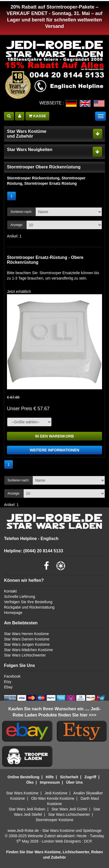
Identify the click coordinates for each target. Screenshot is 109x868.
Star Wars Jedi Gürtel (69, 809)
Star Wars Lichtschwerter (25, 655)
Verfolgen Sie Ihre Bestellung (28, 602)
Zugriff (90, 777)
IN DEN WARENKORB (54, 436)
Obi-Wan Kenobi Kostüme (53, 798)
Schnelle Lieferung (20, 597)
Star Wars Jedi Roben (27, 809)
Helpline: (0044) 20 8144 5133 (34, 551)
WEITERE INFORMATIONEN (54, 450)
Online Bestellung (23, 777)
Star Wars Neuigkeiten (30, 150)
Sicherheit (69, 777)
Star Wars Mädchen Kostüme (28, 650)
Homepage (13, 613)
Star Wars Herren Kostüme (27, 634)
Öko (30, 782)
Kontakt (10, 591)
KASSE (37, 116)
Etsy (8, 682)
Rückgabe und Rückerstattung (29, 607)
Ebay (8, 687)
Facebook (12, 676)
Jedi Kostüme (56, 793)
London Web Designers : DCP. (67, 841)
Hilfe (50, 777)
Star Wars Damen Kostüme (27, 639)
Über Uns (74, 782)
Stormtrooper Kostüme (54, 820)
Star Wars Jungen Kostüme (27, 644)
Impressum (50, 782)
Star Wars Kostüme (22, 793)
